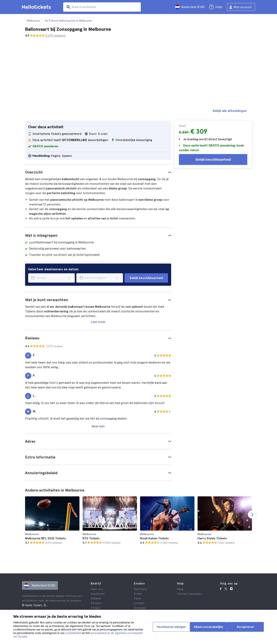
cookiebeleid (73, 633)
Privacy (95, 608)
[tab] (98, 172)
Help (180, 589)
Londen (139, 603)
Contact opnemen (189, 594)
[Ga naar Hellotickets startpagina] (37, 7)
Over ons (97, 589)
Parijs (137, 598)
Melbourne (33, 21)
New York (140, 589)
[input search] (102, 7)
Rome (138, 594)
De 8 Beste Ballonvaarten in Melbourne (68, 21)
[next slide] (252, 514)
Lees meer (98, 322)
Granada (140, 608)
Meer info (98, 426)
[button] (98, 172)
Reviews (96, 603)
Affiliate (96, 598)
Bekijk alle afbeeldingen (230, 111)
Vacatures (98, 594)
